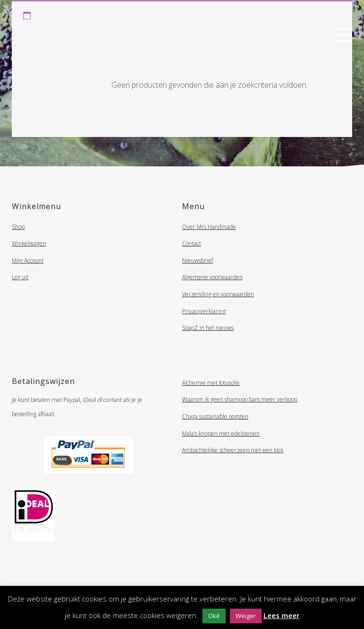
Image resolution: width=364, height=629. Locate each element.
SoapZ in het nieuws (208, 328)
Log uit (20, 277)
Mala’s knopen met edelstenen (221, 433)
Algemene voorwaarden (212, 277)
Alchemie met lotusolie (211, 383)
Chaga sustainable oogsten (215, 416)
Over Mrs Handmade (209, 227)
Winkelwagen (29, 243)
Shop (18, 227)
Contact (191, 243)
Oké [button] (214, 616)
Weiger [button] (246, 616)
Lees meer (282, 615)
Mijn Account (28, 260)
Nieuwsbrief (197, 260)
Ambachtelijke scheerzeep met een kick (233, 450)
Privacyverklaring (204, 311)
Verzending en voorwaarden (218, 294)
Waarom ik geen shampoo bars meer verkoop (240, 399)
